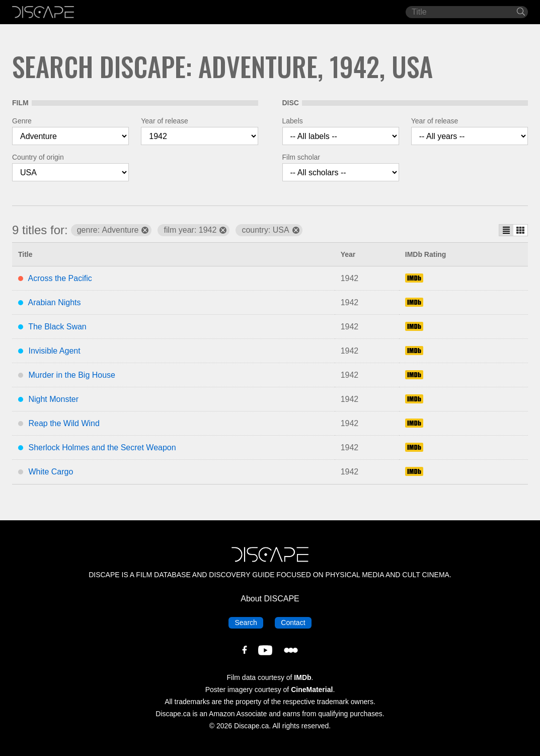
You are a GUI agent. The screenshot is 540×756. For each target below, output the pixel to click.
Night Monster (53, 399)
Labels (293, 121)
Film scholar (301, 157)
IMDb (302, 677)
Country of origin (38, 157)
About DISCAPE (270, 599)
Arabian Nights (55, 302)
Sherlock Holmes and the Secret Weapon (102, 448)
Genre (22, 121)
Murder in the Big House (72, 375)
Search (249, 622)
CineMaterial (312, 690)
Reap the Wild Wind (64, 423)
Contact (296, 622)
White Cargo (51, 472)
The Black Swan (57, 327)
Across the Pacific (60, 278)
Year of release (165, 121)
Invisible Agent (54, 351)
